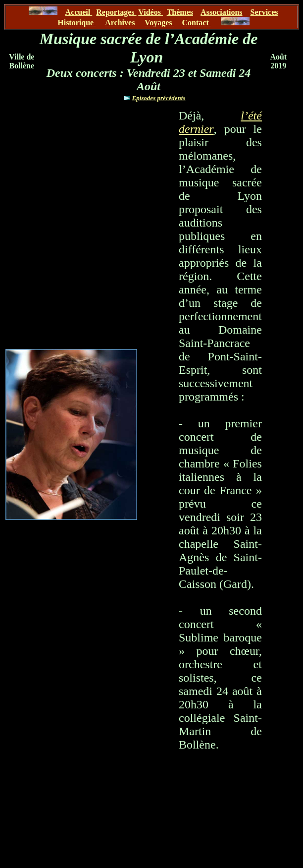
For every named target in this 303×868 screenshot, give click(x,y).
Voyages (159, 23)
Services (264, 12)
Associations (221, 12)
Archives (120, 23)
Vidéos (151, 12)
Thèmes (180, 12)
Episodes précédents (159, 98)
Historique (76, 23)
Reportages (116, 12)
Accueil (79, 12)
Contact (197, 23)
